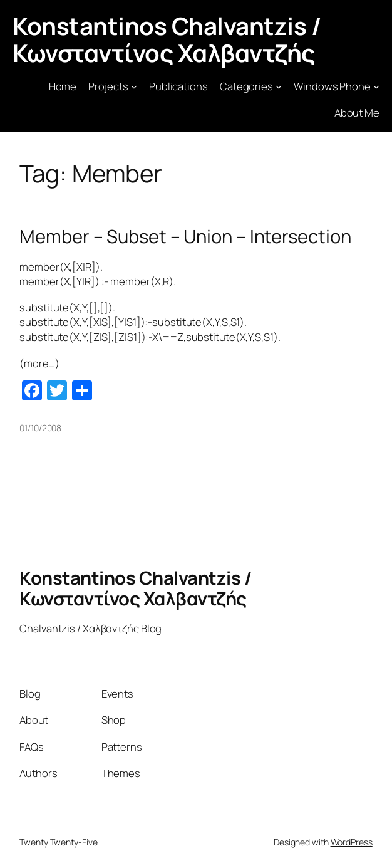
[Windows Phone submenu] (376, 86)
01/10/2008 (40, 428)
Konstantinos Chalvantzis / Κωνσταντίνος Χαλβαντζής (167, 39)
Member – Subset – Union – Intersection (185, 237)
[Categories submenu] (279, 86)
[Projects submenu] (134, 86)
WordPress (352, 842)
